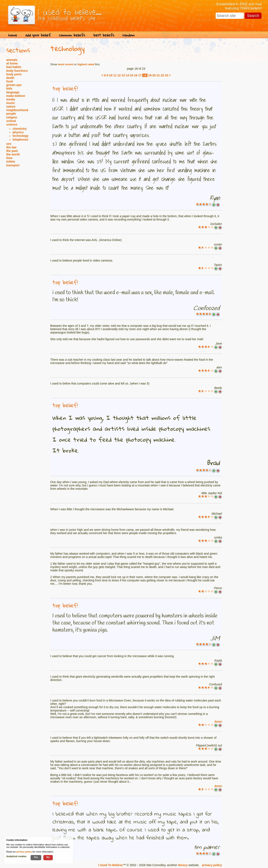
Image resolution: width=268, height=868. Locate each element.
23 (166, 75)
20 (154, 75)
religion (12, 117)
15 (131, 75)
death (10, 78)
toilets (11, 162)
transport (13, 165)
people (11, 114)
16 (136, 75)
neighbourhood (17, 110)
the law (11, 147)
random (129, 35)
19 (150, 75)
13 (123, 75)
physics (18, 132)
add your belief (38, 35)
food (10, 81)
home (13, 35)
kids (9, 88)
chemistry (20, 129)
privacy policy (212, 865)
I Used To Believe (110, 865)
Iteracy (183, 865)
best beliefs (104, 35)
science (12, 124)
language (13, 92)
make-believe (16, 96)
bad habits (14, 67)
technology (21, 136)
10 (111, 75)
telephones (20, 140)
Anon (218, 722)
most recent (66, 64)
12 (119, 75)
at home (12, 63)
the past (12, 151)
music (11, 103)
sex (9, 144)
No (48, 857)
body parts (14, 74)
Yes (36, 857)
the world (13, 154)
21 (158, 75)
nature (11, 106)
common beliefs (72, 35)
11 (115, 75)
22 (162, 75)
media (11, 99)
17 (140, 75)
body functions (17, 71)
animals (12, 60)
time (9, 158)
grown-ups (14, 85)
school (11, 121)
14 (127, 75)
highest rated (86, 64)
